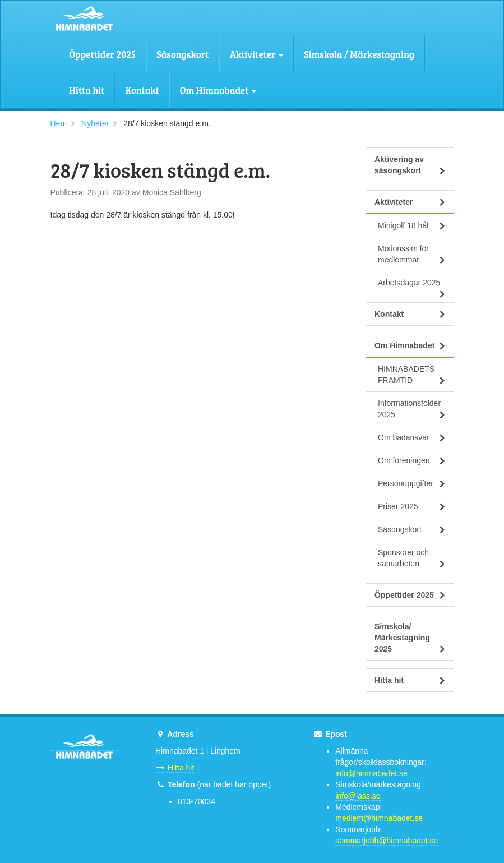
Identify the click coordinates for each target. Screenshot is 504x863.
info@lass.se (358, 796)
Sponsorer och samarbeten (411, 558)
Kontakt (142, 90)
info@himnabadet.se (371, 773)
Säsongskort (183, 54)
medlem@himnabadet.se (379, 818)
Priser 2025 (411, 506)
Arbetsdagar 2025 (411, 286)
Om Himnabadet (218, 90)
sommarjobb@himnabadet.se (387, 841)
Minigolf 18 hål (411, 225)
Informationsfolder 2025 (411, 409)
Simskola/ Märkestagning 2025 (410, 638)
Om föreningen (411, 460)
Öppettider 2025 (102, 54)
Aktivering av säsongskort (410, 165)
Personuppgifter (411, 483)
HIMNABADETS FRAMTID (411, 375)
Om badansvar (411, 437)
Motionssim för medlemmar (411, 254)
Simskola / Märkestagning (359, 54)
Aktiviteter (256, 54)
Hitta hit (87, 90)
